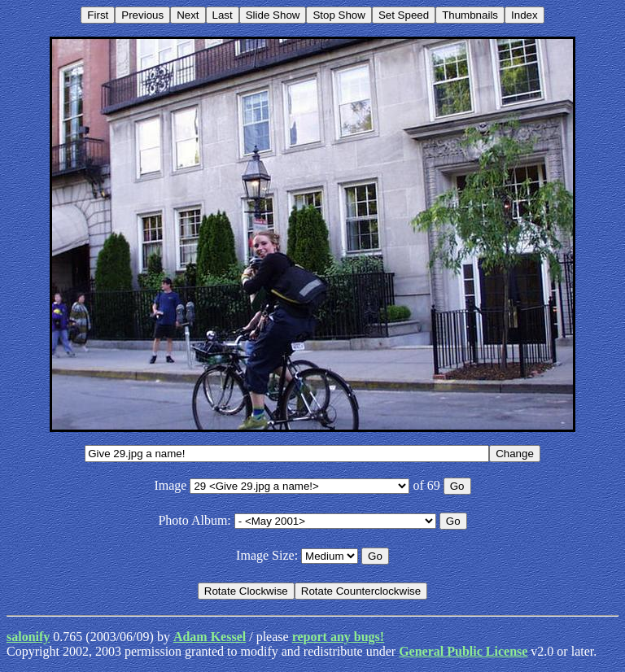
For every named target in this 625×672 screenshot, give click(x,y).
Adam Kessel (210, 637)
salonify (28, 637)
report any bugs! (339, 637)
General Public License (463, 651)
